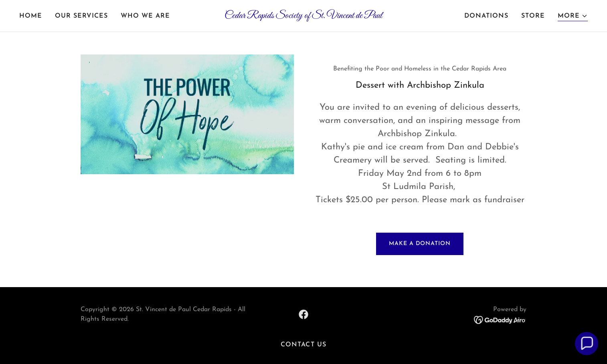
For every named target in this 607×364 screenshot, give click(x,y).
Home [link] (31, 16)
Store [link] (533, 16)
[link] (304, 16)
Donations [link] (486, 16)
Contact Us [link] (303, 345)
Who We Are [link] (145, 16)
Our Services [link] (81, 16)
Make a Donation (420, 244)
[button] (573, 16)
